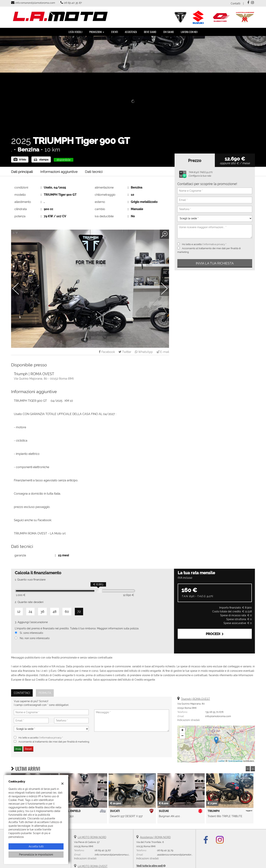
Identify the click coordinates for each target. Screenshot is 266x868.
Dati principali (22, 172)
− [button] (182, 736)
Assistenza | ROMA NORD (155, 837)
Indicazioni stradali (189, 720)
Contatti (236, 4)
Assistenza (131, 32)
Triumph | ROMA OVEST (196, 699)
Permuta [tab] (45, 693)
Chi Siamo (169, 32)
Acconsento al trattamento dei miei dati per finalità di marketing (54, 742)
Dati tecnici (94, 172)
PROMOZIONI (97, 32)
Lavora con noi (189, 32)
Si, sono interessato (31, 633)
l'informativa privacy (214, 244)
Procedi (215, 634)
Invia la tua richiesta (215, 263)
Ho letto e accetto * (204, 244)
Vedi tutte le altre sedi (151, 866)
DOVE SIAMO (150, 32)
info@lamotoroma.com (218, 716)
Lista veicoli (75, 32)
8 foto (20, 160)
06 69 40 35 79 (165, 850)
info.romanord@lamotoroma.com (35, 3)
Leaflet (221, 761)
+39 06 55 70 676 (214, 712)
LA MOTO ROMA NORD (92, 837)
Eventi (115, 32)
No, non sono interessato (35, 638)
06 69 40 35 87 (73, 3)
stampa (41, 160)
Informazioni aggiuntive (59, 172)
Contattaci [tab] (22, 693)
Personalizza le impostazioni (36, 855)
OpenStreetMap (235, 761)
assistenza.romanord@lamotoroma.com (179, 855)
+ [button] (182, 731)
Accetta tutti (36, 846)
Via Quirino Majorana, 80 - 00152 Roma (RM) (44, 379)
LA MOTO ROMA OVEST (93, 866)
